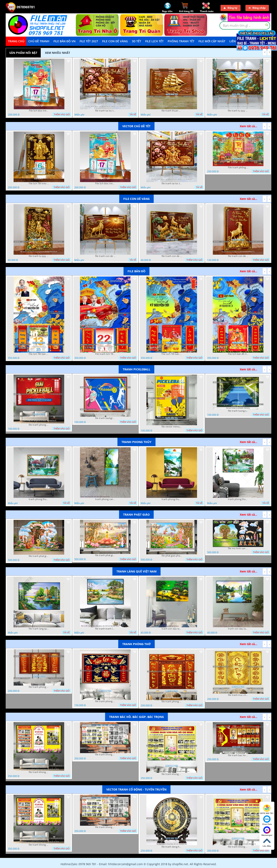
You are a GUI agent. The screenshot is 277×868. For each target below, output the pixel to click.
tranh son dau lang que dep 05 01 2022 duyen (172, 629)
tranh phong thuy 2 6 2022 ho (238, 499)
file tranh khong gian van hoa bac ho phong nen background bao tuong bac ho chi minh (105, 755)
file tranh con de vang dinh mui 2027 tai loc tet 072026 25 (105, 256)
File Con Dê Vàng (115, 41)
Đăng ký (231, 8)
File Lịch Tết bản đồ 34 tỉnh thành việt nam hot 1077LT (172, 354)
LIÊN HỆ (235, 41)
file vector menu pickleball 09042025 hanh (172, 427)
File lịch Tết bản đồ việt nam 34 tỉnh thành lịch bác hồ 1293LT (39, 354)
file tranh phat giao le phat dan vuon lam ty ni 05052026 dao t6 (105, 555)
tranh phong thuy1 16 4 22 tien (172, 499)
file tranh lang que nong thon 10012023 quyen (39, 629)
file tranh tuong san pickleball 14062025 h (238, 411)
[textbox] (245, 25)
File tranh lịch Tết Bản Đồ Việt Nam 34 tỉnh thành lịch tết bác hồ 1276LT (105, 354)
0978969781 (20, 7)
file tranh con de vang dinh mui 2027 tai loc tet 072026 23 (238, 256)
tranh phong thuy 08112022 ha (39, 499)
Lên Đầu (267, 842)
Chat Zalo (267, 820)
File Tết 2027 (89, 41)
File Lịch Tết (154, 41)
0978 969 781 (267, 810)
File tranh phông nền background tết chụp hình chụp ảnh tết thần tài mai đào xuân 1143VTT (238, 167)
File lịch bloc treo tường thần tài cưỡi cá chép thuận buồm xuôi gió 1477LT (39, 111)
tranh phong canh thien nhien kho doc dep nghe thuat (105, 499)
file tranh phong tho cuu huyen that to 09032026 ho (172, 702)
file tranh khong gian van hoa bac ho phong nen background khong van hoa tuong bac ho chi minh (39, 772)
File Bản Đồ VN (64, 41)
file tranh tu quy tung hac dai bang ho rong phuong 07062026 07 (39, 256)
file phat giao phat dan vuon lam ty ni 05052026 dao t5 (172, 556)
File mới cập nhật (212, 41)
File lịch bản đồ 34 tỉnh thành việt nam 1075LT (238, 354)
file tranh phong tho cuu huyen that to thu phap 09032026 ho (39, 687)
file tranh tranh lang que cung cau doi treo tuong (105, 629)
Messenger (267, 831)
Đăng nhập (257, 8)
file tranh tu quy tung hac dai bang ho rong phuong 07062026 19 (238, 111)
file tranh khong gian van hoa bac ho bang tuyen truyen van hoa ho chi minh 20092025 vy (172, 774)
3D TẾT (136, 41)
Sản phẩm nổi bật (23, 53)
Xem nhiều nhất (58, 53)
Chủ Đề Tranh (39, 41)
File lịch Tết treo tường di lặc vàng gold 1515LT (39, 183)
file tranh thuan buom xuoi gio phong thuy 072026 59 (172, 111)
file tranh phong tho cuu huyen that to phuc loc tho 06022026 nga (105, 701)
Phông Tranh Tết (181, 41)
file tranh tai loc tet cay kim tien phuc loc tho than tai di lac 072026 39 (105, 111)
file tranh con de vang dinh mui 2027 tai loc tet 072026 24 (172, 256)
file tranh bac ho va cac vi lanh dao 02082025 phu (238, 755)
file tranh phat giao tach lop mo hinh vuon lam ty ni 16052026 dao (39, 556)
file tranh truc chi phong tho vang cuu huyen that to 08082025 (238, 695)
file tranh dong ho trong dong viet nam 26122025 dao (172, 847)
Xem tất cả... (248, 126)
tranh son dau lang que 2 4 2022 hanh (238, 629)
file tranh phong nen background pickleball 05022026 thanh (39, 425)
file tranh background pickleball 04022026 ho (105, 418)
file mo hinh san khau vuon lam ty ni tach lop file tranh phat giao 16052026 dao (238, 548)
